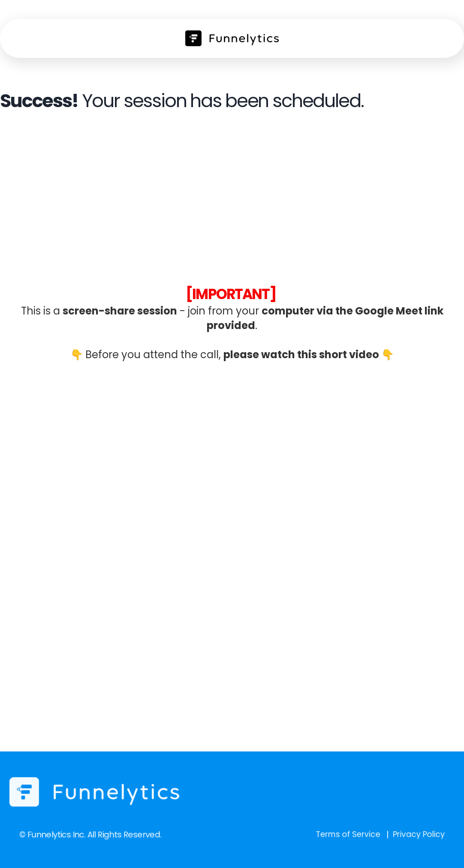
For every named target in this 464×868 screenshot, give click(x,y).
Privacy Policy (389, 834)
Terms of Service (331, 834)
